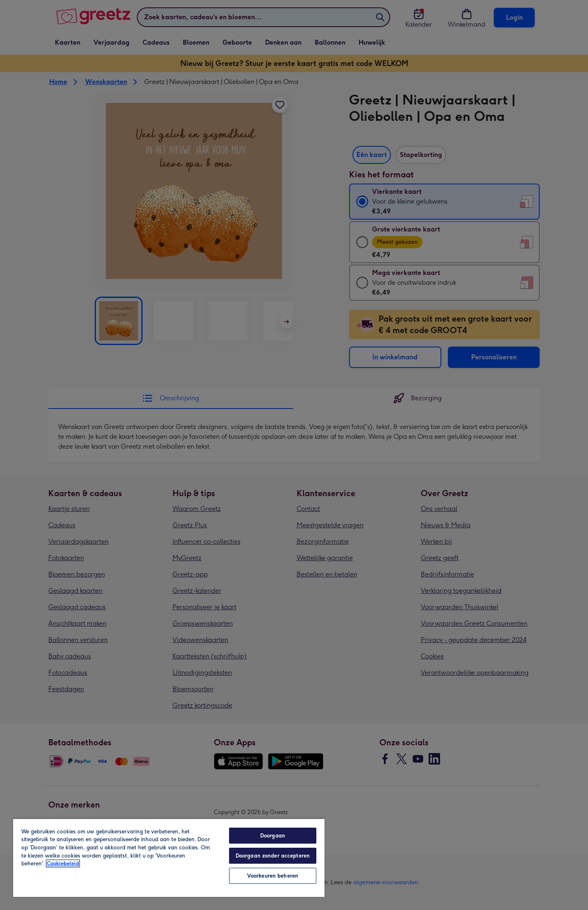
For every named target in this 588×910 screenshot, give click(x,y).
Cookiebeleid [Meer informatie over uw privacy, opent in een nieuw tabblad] (63, 863)
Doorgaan (273, 836)
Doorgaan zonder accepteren (273, 856)
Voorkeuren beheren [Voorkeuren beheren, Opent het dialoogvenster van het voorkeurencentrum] (273, 876)
